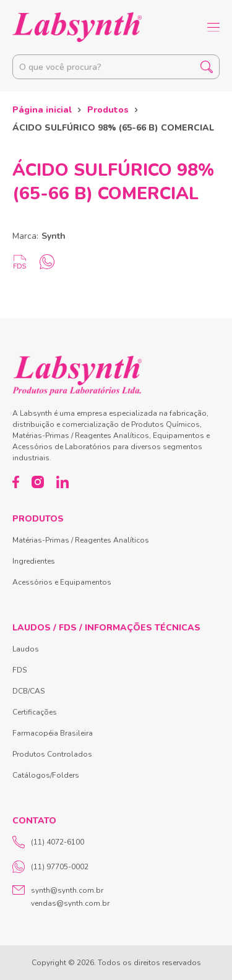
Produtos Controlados (52, 754)
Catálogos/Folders (46, 775)
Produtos (108, 110)
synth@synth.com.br (67, 890)
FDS (19, 670)
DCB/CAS (28, 691)
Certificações (35, 712)
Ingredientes (34, 561)
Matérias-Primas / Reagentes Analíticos (81, 540)
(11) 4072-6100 (48, 842)
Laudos (26, 649)
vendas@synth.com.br (70, 903)
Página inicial (42, 110)
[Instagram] (38, 482)
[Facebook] (16, 482)
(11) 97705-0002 (50, 867)
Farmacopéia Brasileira (53, 733)
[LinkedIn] (62, 482)
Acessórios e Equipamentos (62, 582)
